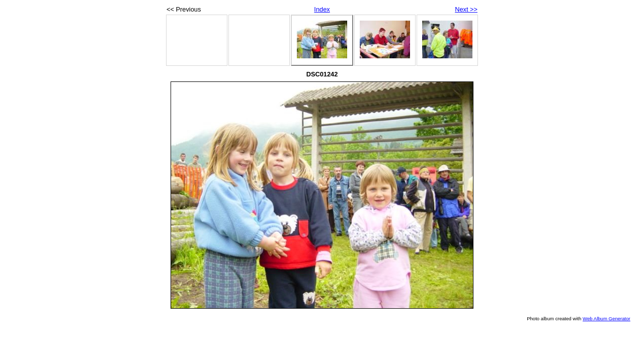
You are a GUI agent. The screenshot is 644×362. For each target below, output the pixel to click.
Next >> (466, 9)
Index (322, 9)
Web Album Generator (607, 319)
